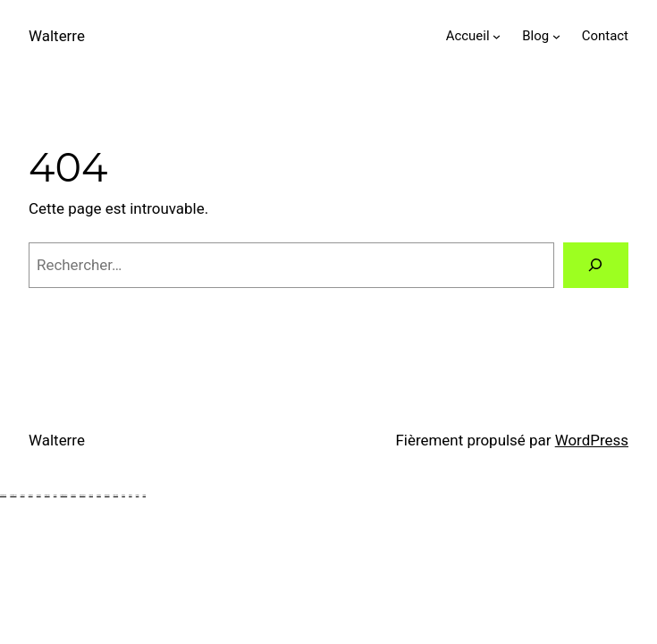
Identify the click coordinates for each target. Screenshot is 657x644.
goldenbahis (107, 495)
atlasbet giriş (47, 495)
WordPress (592, 440)
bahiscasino (116, 495)
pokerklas (91, 495)
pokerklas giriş (82, 495)
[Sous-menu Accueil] (497, 36)
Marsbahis (99, 495)
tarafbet (131, 495)
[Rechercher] (596, 265)
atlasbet (55, 495)
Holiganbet (23, 495)
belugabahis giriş (64, 495)
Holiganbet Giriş (3, 495)
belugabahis (73, 495)
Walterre (57, 36)
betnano (123, 495)
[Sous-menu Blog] (556, 36)
